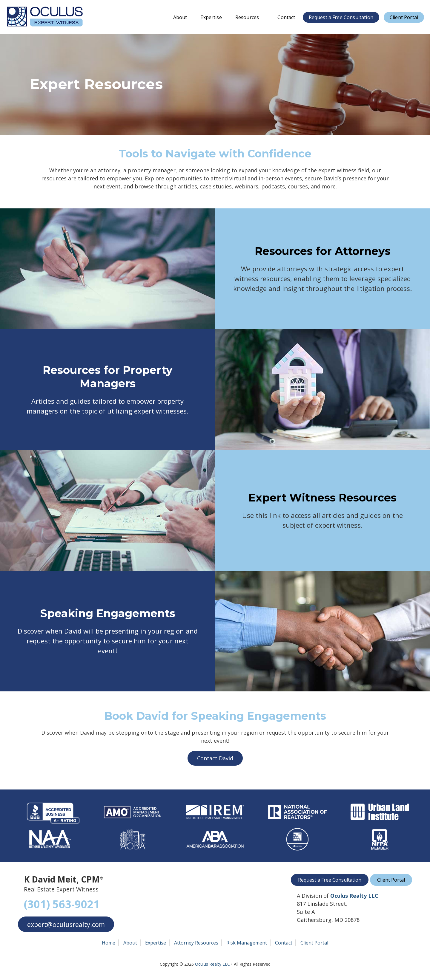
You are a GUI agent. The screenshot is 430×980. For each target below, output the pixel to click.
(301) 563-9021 (62, 904)
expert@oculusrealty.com (67, 925)
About (180, 17)
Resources (250, 17)
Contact (286, 17)
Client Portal (404, 17)
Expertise (211, 17)
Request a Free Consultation (341, 17)
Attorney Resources (196, 943)
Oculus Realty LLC (212, 964)
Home (109, 943)
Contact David (215, 758)
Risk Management (247, 943)
